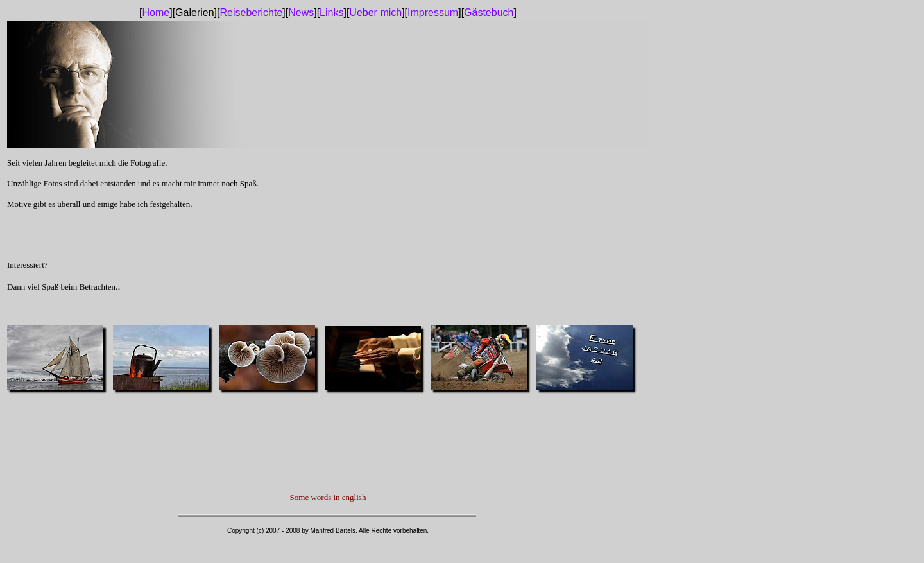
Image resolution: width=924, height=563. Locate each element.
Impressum (433, 13)
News (301, 13)
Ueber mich (375, 13)
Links (331, 13)
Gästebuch (489, 13)
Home (156, 13)
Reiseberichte (251, 13)
